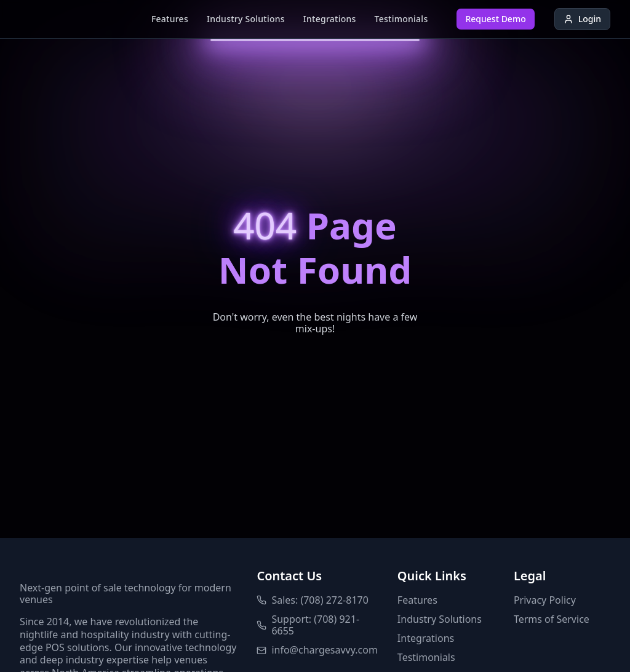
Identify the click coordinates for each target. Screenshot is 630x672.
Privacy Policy (545, 600)
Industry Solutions (246, 19)
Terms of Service (552, 619)
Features (170, 19)
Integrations (330, 19)
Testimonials (401, 19)
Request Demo (495, 19)
